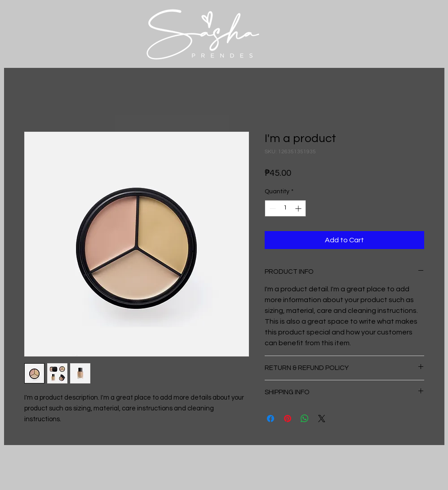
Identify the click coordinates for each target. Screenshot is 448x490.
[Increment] (299, 208)
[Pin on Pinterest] (288, 419)
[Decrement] (272, 208)
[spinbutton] (285, 208)
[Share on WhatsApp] (305, 419)
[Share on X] (322, 419)
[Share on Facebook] (271, 419)
